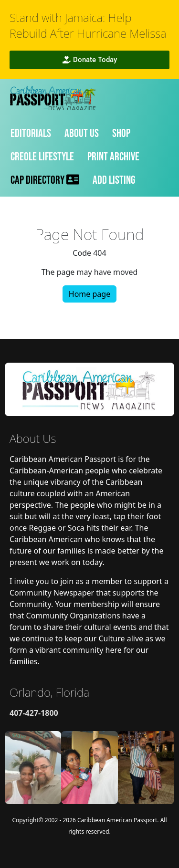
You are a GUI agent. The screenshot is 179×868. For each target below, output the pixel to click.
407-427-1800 (34, 713)
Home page (89, 294)
